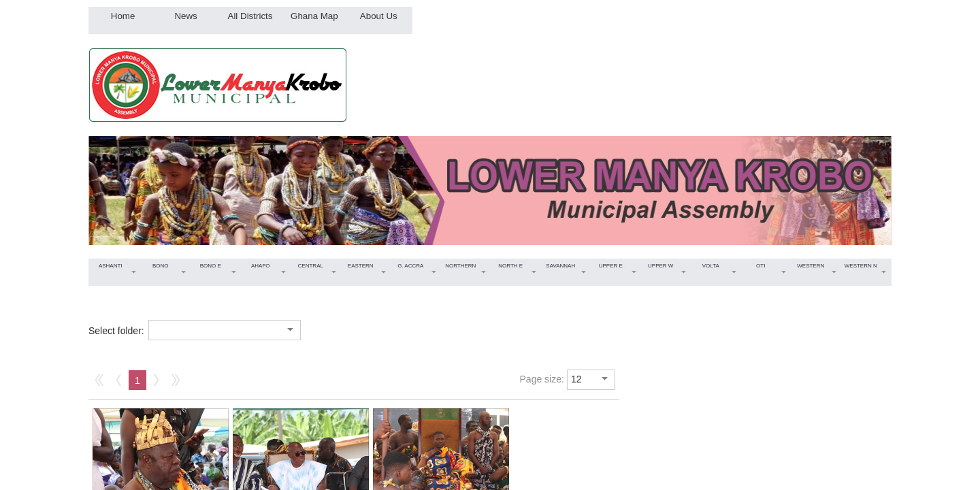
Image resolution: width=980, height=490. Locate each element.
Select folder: (116, 331)
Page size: (542, 379)
